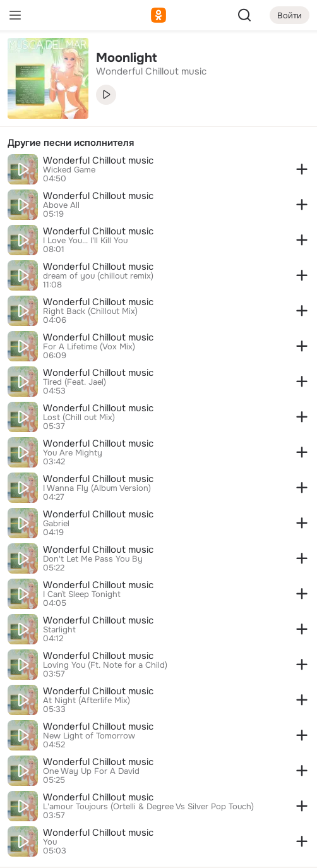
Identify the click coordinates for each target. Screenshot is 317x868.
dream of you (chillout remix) (98, 276)
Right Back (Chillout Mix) (90, 311)
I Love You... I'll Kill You (85, 241)
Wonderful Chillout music (98, 160)
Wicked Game (69, 170)
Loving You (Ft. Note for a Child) (105, 665)
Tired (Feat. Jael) (75, 382)
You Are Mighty (73, 453)
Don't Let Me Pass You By (93, 559)
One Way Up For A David (91, 771)
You (50, 842)
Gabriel (56, 524)
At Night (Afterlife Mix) (87, 701)
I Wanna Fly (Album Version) (97, 488)
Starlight (59, 630)
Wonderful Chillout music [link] (151, 71)
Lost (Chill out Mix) (79, 418)
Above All (61, 205)
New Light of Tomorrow (89, 736)
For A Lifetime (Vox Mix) (89, 347)
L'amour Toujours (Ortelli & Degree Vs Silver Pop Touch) (148, 807)
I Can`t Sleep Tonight (82, 594)
